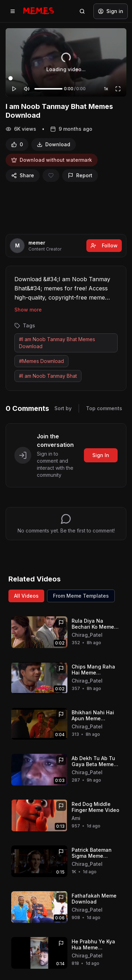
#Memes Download (41, 361)
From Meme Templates (81, 596)
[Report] (80, 175)
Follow (104, 245)
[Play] (14, 89)
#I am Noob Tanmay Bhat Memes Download (57, 343)
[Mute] (27, 89)
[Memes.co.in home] (39, 11)
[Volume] (48, 89)
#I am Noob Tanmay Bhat (48, 376)
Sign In (101, 455)
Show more (28, 310)
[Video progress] (66, 78)
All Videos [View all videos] (26, 596)
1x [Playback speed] (106, 89)
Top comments (104, 408)
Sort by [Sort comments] (63, 408)
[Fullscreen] (118, 89)
